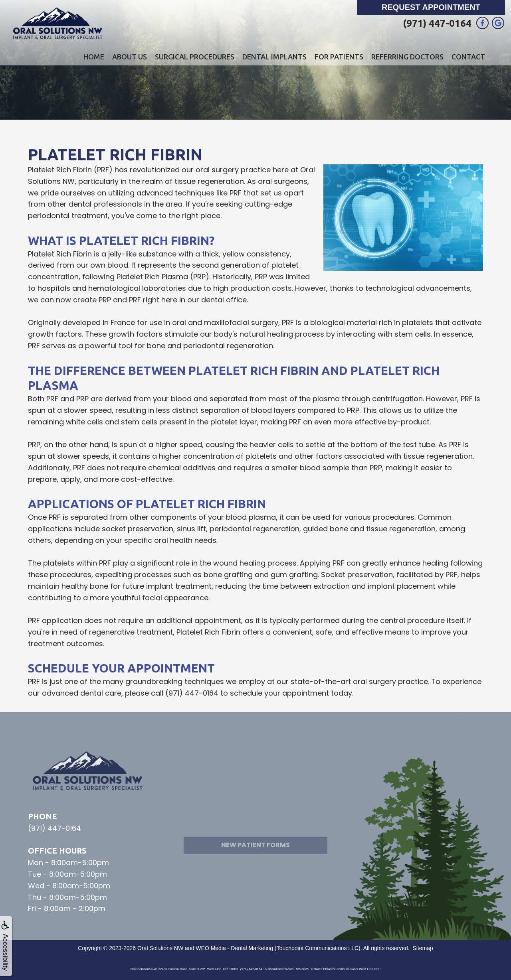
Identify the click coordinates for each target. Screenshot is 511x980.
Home (94, 57)
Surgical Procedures (195, 57)
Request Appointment (431, 7)
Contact (468, 57)
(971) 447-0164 (437, 23)
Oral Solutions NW (160, 948)
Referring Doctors (407, 57)
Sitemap (423, 948)
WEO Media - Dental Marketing (234, 948)
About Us (130, 57)
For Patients (339, 57)
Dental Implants (274, 57)
